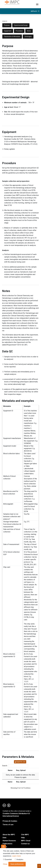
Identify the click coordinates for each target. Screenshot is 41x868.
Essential (7, 860)
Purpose (7, 25)
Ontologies (28, 36)
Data (4, 838)
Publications (7, 844)
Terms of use (8, 825)
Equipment (8, 31)
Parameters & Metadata (12, 36)
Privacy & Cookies (10, 821)
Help (23, 838)
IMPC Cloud (26, 841)
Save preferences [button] (17, 865)
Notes (29, 31)
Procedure (19, 31)
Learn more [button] (16, 857)
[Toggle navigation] (37, 4)
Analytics (19, 860)
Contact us (25, 844)
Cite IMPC (25, 835)
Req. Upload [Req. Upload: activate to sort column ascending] (21, 770)
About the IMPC (9, 835)
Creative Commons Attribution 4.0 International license (16, 815)
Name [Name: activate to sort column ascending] (10, 770)
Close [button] (5, 865)
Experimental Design (21, 25)
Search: (15, 766)
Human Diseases (9, 841)
